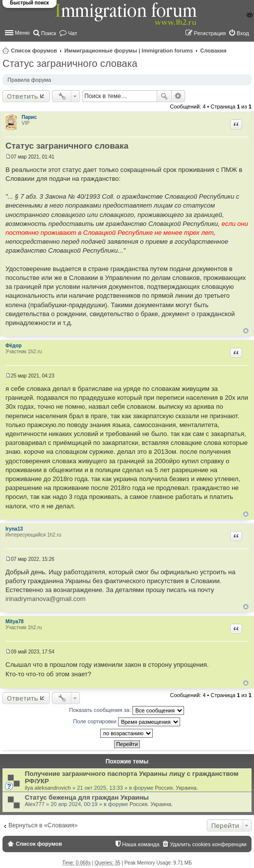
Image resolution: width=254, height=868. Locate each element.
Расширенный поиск (178, 96)
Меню (22, 33)
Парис (30, 117)
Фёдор (14, 346)
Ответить (23, 96)
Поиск (164, 96)
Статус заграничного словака (70, 63)
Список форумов (34, 51)
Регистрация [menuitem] (210, 33)
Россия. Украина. (176, 788)
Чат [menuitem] (72, 33)
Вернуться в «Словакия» (43, 825)
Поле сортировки (126, 722)
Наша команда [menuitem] (141, 844)
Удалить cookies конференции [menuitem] (208, 844)
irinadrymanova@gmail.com (45, 599)
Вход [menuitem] (243, 33)
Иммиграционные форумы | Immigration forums (129, 51)
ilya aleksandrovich (48, 788)
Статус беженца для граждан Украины (87, 797)
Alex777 (35, 804)
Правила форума (29, 80)
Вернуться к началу (246, 331)
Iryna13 (14, 529)
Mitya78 (15, 622)
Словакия (214, 51)
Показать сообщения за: (127, 710)
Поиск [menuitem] (49, 33)
